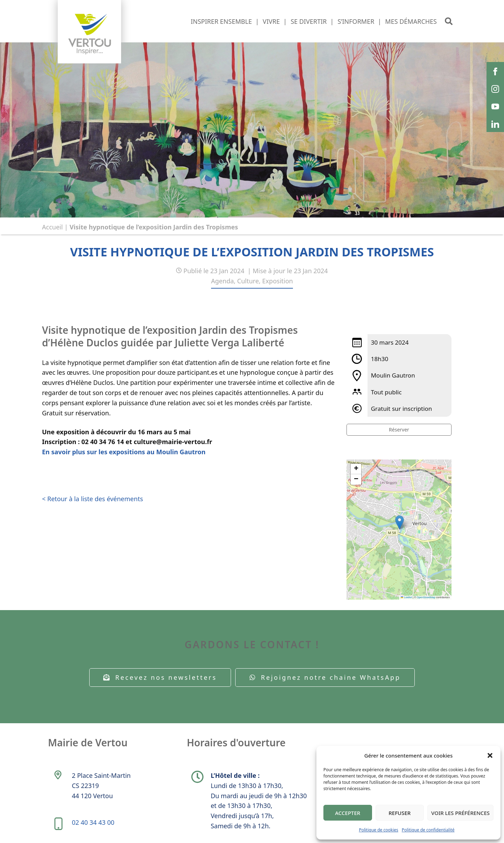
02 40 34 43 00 (93, 822)
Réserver (399, 430)
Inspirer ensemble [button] (221, 21)
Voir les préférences (460, 813)
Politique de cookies (378, 830)
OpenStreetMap (426, 597)
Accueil (52, 227)
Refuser (400, 813)
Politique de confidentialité (428, 830)
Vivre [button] (271, 21)
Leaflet (406, 597)
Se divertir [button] (309, 21)
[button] (490, 755)
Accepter (348, 813)
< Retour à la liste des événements (93, 499)
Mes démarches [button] (411, 21)
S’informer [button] (356, 21)
